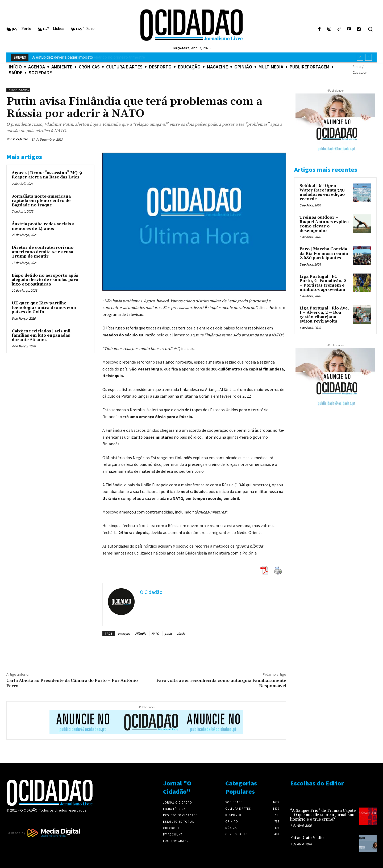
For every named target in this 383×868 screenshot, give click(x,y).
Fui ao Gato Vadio (307, 838)
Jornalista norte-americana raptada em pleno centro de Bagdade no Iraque (41, 201)
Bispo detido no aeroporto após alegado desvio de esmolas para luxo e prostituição (45, 280)
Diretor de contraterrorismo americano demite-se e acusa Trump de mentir (43, 252)
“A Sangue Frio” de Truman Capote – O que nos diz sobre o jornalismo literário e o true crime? (323, 815)
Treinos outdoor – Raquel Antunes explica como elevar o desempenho (324, 224)
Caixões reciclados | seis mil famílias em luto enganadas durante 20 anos (41, 336)
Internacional (18, 90)
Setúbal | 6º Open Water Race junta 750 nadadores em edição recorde (322, 192)
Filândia (141, 633)
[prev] (360, 57)
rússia (181, 633)
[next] (369, 57)
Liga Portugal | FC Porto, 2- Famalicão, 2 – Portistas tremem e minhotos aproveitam (323, 283)
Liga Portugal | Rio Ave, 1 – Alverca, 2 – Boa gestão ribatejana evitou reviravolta (324, 315)
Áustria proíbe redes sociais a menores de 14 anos (43, 226)
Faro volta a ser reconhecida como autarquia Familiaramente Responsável (221, 683)
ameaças (124, 633)
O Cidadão (20, 139)
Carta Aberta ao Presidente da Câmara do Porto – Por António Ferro (72, 683)
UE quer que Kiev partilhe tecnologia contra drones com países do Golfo (44, 308)
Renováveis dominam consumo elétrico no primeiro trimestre (86, 57)
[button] (370, 29)
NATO (155, 633)
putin (168, 633)
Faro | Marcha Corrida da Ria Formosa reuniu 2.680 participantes (324, 254)
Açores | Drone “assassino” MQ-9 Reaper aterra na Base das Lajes (47, 175)
